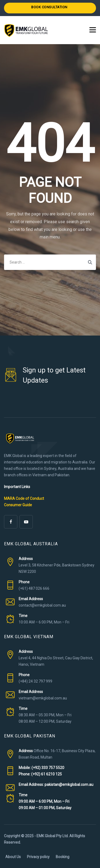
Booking (63, 857)
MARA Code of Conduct (24, 498)
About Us (13, 857)
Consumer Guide (18, 505)
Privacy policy (38, 857)
